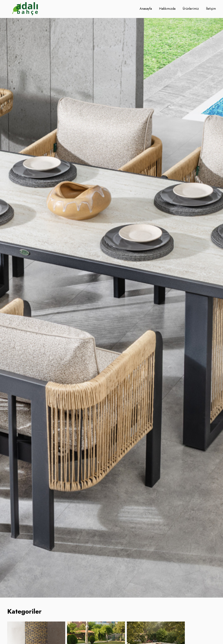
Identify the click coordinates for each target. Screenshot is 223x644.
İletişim (211, 9)
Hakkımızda (167, 9)
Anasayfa (146, 9)
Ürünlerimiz (191, 9)
